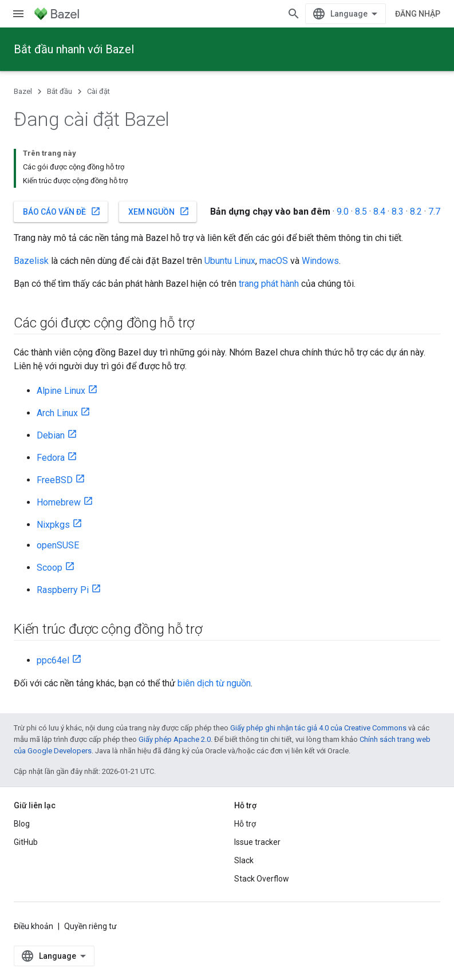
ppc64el (53, 660)
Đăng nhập (418, 14)
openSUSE (58, 545)
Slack (244, 860)
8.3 (398, 212)
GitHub (26, 842)
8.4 (379, 212)
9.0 (343, 212)
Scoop (50, 568)
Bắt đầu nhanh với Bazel (74, 49)
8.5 (361, 212)
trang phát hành (269, 284)
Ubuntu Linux (230, 261)
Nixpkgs (53, 525)
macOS (274, 261)
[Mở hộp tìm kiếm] (294, 14)
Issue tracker (257, 842)
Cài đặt (98, 91)
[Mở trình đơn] (18, 14)
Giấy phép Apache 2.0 (175, 739)
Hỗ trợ (245, 824)
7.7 (434, 212)
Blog (22, 824)
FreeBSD (55, 480)
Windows (320, 261)
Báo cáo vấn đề (62, 211)
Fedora (51, 458)
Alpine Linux (61, 391)
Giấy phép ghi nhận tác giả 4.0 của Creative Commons (318, 728)
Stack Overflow (262, 879)
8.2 (416, 212)
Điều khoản (33, 926)
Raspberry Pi (63, 590)
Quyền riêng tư (90, 926)
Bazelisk (31, 261)
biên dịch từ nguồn (214, 683)
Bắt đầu (60, 91)
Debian (51, 435)
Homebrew (59, 502)
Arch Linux (57, 413)
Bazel (23, 91)
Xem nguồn (159, 211)
